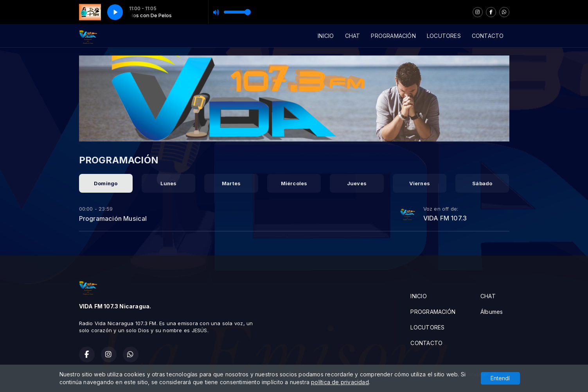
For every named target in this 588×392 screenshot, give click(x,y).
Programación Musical (113, 218)
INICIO (326, 36)
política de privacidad (340, 383)
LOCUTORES (444, 36)
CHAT (353, 36)
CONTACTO (488, 36)
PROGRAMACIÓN (393, 36)
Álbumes (492, 312)
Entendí (500, 379)
